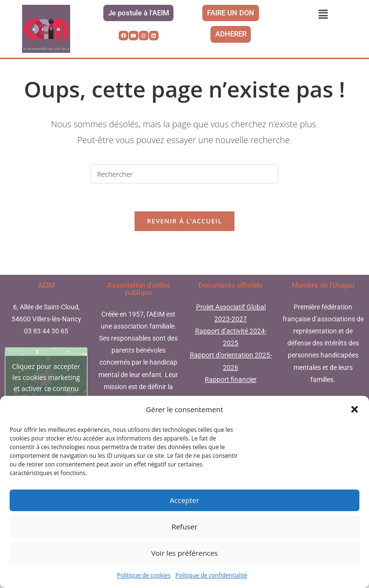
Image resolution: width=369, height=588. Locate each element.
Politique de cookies (144, 575)
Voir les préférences (185, 553)
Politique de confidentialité (211, 575)
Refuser (184, 527)
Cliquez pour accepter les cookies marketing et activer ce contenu (46, 388)
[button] (355, 409)
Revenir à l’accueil (184, 232)
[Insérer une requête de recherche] (184, 184)
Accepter (184, 500)
